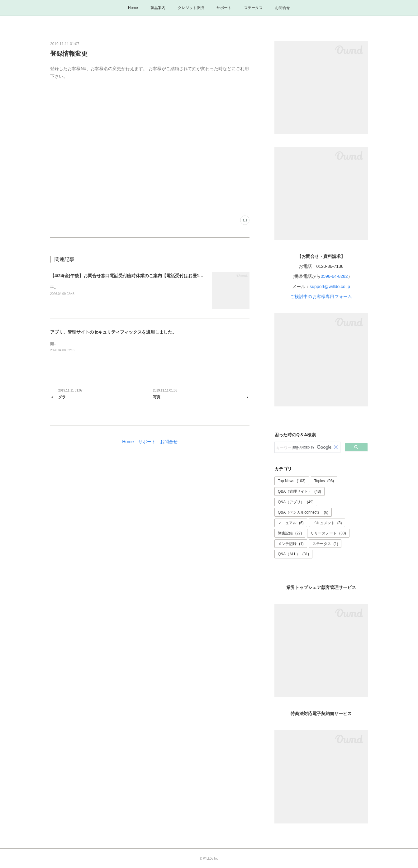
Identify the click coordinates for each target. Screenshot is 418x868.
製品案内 (158, 8)
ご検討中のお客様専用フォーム (321, 296)
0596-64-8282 (334, 276)
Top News (292, 481)
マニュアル (291, 523)
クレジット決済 (191, 8)
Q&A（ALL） (293, 554)
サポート (224, 8)
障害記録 (290, 533)
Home (133, 8)
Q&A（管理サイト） (299, 491)
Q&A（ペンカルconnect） (303, 512)
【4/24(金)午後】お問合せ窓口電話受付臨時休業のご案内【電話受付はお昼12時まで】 (135, 276)
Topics (324, 481)
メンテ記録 (291, 544)
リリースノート (328, 533)
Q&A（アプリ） (296, 502)
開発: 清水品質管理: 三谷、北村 (76, 344)
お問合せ (283, 8)
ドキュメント (327, 523)
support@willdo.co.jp (330, 287)
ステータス (253, 8)
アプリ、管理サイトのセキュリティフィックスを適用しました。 (113, 332)
